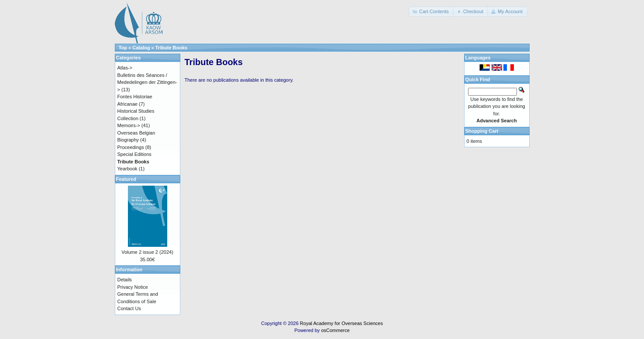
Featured (126, 179)
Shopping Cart (482, 131)
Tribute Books (171, 48)
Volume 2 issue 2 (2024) (147, 252)
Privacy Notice (133, 287)
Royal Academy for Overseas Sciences (341, 323)
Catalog (141, 48)
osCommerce (335, 330)
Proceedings (131, 147)
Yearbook (127, 169)
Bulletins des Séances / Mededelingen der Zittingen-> (147, 82)
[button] (431, 12)
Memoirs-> (129, 125)
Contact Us (129, 308)
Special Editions (134, 154)
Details (125, 280)
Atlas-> (125, 68)
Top (123, 48)
